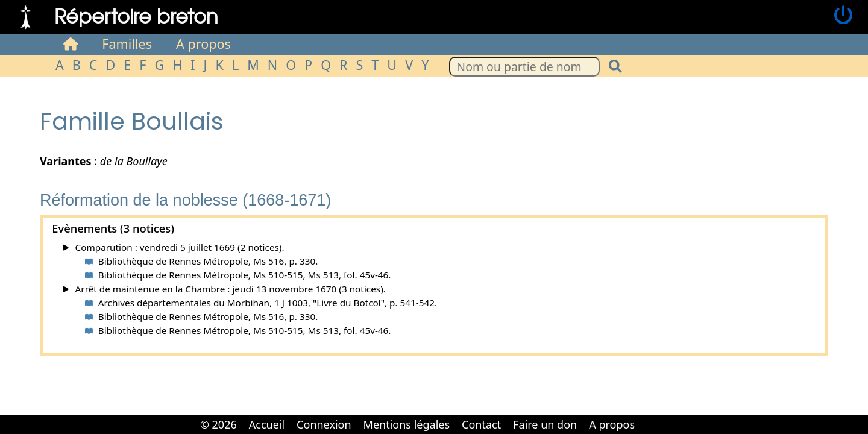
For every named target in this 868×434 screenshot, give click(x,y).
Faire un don (545, 424)
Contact (481, 424)
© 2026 (219, 424)
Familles (127, 44)
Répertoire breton (136, 15)
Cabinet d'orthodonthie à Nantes (649, 416)
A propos (203, 44)
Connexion (324, 424)
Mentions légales (407, 424)
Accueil (267, 424)
